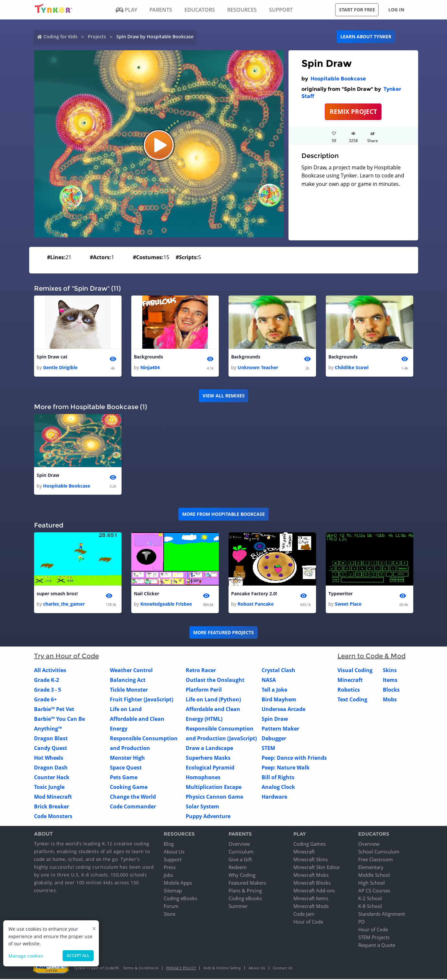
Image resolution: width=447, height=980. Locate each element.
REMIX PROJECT (353, 111)
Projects (97, 36)
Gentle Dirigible (60, 368)
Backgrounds (148, 357)
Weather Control (131, 671)
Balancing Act (128, 681)
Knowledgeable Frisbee (166, 605)
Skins (390, 671)
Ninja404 (150, 368)
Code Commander (133, 807)
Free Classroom (376, 860)
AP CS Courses (374, 891)
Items (390, 681)
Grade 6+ (45, 700)
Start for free (357, 10)
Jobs (168, 876)
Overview (239, 845)
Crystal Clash (278, 671)
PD (361, 923)
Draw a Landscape (209, 749)
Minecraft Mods (311, 907)
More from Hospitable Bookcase (223, 515)
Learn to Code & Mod (371, 657)
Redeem (238, 868)
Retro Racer (201, 671)
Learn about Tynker (366, 36)
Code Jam (304, 915)
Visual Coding (355, 671)
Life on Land (126, 710)
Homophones (203, 778)
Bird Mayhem (279, 700)
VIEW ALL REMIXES (224, 396)
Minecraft (350, 681)
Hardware (274, 798)
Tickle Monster (129, 691)
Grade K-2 (47, 681)
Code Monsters (53, 817)
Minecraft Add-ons (314, 891)
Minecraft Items (311, 899)
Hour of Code (308, 923)
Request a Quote (377, 946)
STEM (268, 749)
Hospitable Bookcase (338, 79)
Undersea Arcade (283, 710)
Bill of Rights (278, 778)
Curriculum (241, 853)
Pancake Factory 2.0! (254, 594)
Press (170, 868)
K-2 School (370, 899)
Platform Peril (204, 691)
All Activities (50, 671)
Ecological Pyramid (210, 768)
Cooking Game (129, 788)
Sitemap (173, 891)
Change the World (133, 798)
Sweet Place (348, 605)
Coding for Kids (60, 36)
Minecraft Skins (311, 860)
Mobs (390, 700)
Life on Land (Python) (213, 700)
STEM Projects (374, 938)
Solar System (202, 807)
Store (170, 915)
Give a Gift (240, 860)
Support (173, 860)
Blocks (391, 691)
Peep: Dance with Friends (294, 759)
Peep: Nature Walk (286, 768)
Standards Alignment (382, 915)
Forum (171, 907)
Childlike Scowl (352, 368)
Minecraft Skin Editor (317, 868)
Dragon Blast (51, 739)
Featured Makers (247, 884)
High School (371, 884)
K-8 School (370, 907)
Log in (396, 10)
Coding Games (310, 845)
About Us (174, 853)
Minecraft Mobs (311, 876)
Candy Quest (51, 749)
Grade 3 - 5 (47, 691)
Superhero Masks (208, 759)
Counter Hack (52, 778)
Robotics (349, 691)
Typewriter (341, 594)
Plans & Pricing (245, 891)
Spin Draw (48, 476)
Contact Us (283, 969)
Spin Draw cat (52, 357)
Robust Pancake (256, 605)
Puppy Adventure (208, 817)
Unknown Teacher (258, 368)
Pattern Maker (280, 730)
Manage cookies (26, 956)
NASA (269, 681)
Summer (238, 907)
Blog (169, 845)
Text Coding (352, 700)
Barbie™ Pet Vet (54, 710)
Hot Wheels (49, 759)
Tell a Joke (274, 691)
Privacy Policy (181, 969)
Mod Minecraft (53, 798)
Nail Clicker (147, 594)
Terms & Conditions (141, 969)
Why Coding (242, 876)
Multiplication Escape (214, 788)
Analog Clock (278, 788)
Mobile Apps (178, 884)
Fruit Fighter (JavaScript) (141, 700)
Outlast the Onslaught (215, 681)
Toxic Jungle (49, 788)
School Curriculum (379, 853)
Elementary (371, 868)
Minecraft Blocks (312, 884)
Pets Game (124, 778)
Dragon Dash (51, 768)
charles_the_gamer (64, 605)
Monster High (127, 759)
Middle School (374, 876)
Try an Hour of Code (66, 657)
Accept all (78, 956)
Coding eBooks (180, 899)
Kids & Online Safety (222, 969)
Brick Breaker (52, 807)
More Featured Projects (223, 633)
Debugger (274, 739)
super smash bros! (57, 594)
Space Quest (126, 768)
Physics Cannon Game (214, 798)
